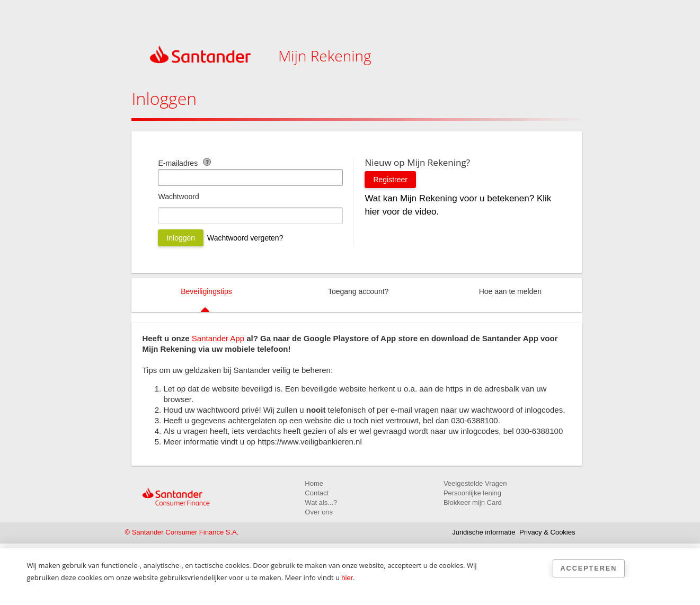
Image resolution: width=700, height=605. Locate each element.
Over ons (319, 512)
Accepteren (589, 568)
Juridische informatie (484, 532)
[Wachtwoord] (250, 216)
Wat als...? (321, 502)
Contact (317, 493)
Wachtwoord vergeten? (245, 238)
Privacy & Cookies (547, 532)
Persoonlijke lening (472, 493)
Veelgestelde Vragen (475, 483)
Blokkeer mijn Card (473, 502)
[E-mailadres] (250, 177)
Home (314, 483)
